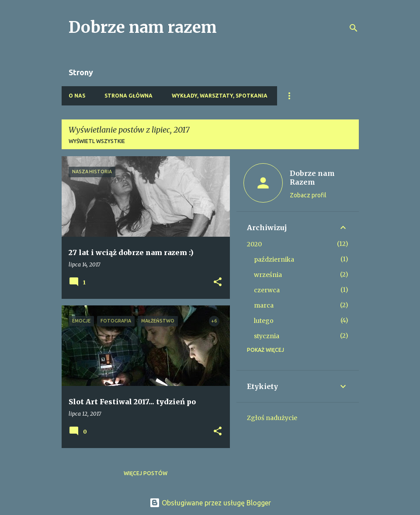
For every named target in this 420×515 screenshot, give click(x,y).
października (274, 259)
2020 (254, 244)
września (268, 275)
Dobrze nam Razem (312, 178)
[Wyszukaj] (354, 28)
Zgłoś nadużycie (272, 418)
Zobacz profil (308, 195)
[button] (218, 282)
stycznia (267, 336)
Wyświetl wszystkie (97, 141)
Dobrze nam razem (143, 27)
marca (264, 305)
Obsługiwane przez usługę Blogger (210, 503)
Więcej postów (146, 473)
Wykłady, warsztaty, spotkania (220, 96)
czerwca (267, 290)
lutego (264, 321)
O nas (77, 96)
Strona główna (128, 96)
